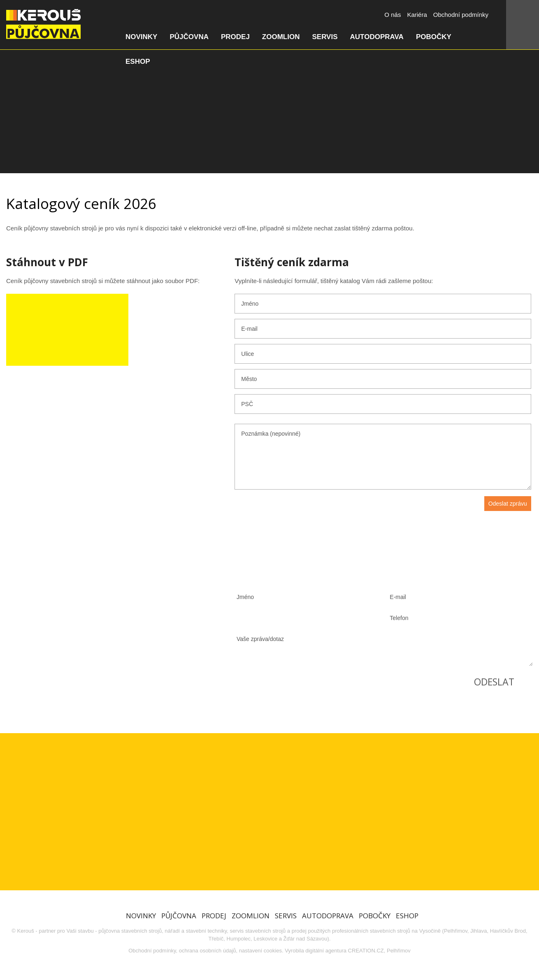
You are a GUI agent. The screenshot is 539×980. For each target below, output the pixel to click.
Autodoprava (377, 37)
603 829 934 (158, 600)
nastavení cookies (260, 951)
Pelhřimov (399, 951)
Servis (325, 37)
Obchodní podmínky (461, 15)
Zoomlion (281, 37)
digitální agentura (326, 951)
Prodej (235, 37)
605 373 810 (76, 662)
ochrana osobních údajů (208, 951)
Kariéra (417, 15)
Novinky (141, 37)
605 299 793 (158, 631)
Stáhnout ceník (67, 330)
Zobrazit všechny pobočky (90, 687)
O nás (393, 15)
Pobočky (434, 37)
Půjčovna (189, 37)
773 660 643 (76, 600)
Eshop (138, 62)
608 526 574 (158, 662)
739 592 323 (76, 631)
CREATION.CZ (366, 951)
